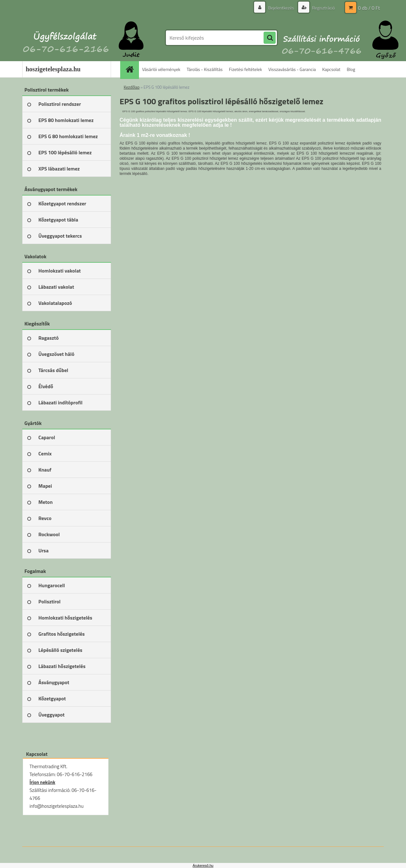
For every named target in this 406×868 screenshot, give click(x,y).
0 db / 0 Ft (369, 8)
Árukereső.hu (203, 865)
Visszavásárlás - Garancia (292, 69)
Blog (351, 69)
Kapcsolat (331, 69)
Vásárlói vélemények (161, 69)
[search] (270, 38)
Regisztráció (323, 8)
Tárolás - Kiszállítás (205, 69)
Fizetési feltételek (246, 69)
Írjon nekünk (42, 782)
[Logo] (66, 38)
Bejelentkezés (281, 8)
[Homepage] (132, 69)
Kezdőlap (132, 87)
